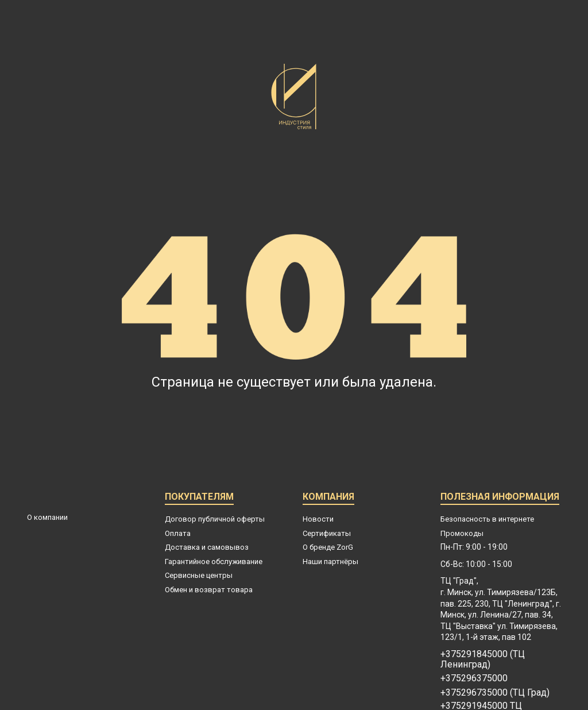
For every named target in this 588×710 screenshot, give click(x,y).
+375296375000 (474, 678)
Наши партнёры (330, 562)
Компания (328, 498)
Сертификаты (327, 533)
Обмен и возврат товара (209, 590)
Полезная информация (500, 498)
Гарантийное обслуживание (214, 562)
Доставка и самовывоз (207, 547)
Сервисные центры (199, 575)
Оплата (178, 533)
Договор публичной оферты (215, 519)
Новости (318, 519)
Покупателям (199, 498)
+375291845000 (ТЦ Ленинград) (483, 659)
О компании (47, 517)
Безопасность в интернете (487, 519)
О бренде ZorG (328, 547)
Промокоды (462, 533)
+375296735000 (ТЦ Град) (495, 693)
